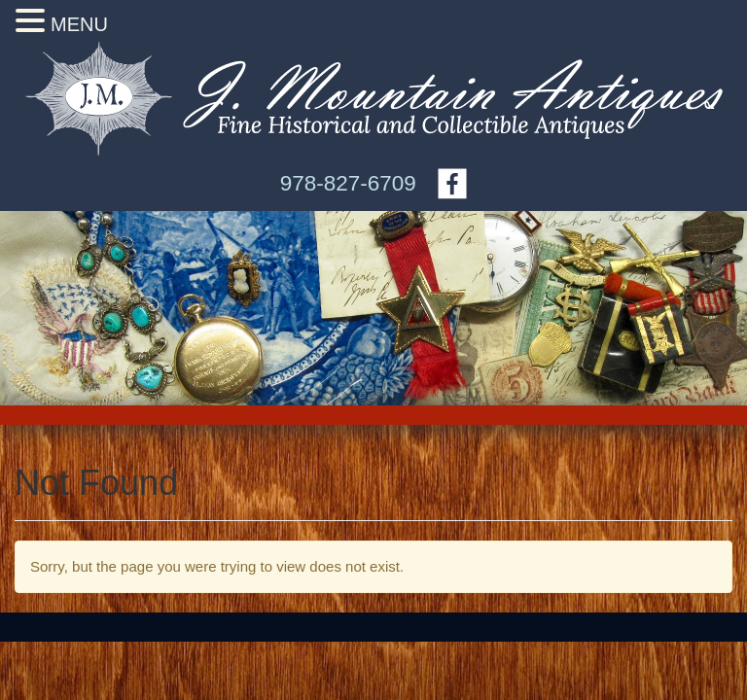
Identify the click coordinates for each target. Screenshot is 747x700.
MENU (79, 24)
